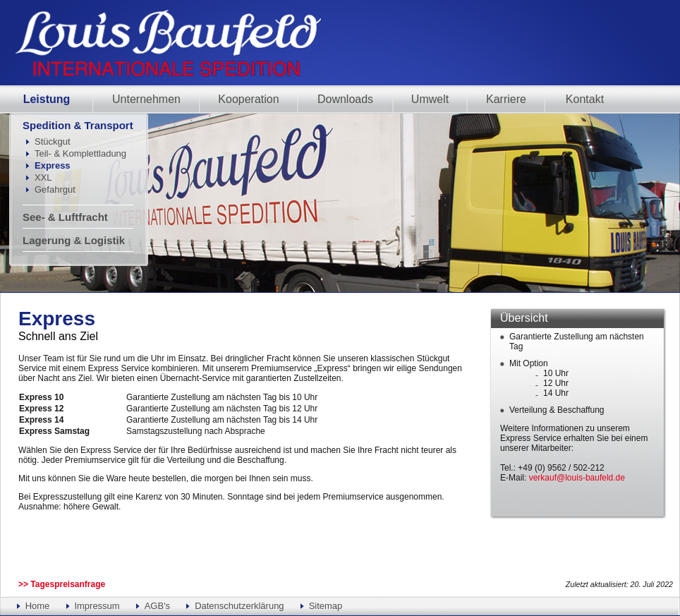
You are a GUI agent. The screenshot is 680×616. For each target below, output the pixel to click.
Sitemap (326, 606)
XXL (43, 177)
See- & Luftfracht (65, 217)
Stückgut (53, 141)
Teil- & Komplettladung (80, 153)
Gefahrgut (55, 189)
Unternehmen (146, 99)
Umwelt (430, 99)
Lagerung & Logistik (74, 240)
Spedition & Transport (78, 125)
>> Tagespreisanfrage (62, 584)
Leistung (47, 99)
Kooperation (248, 99)
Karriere (506, 99)
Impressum (97, 606)
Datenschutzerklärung (239, 606)
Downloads (345, 99)
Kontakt (585, 99)
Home (38, 606)
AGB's (157, 606)
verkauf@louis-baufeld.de (577, 478)
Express (53, 165)
